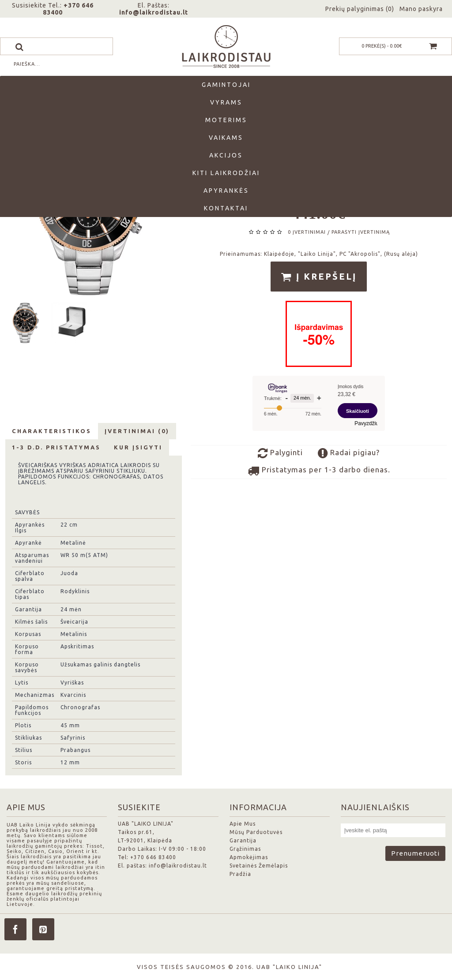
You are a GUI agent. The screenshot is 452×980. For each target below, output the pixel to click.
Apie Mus (243, 824)
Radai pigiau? (349, 453)
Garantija (243, 840)
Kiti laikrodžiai (226, 173)
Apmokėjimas (249, 857)
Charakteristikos (52, 431)
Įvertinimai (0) (137, 431)
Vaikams (226, 138)
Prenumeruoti (415, 853)
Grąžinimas (245, 849)
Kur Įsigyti (138, 447)
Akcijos (226, 155)
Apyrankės (226, 191)
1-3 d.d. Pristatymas (56, 447)
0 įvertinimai (307, 232)
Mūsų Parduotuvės (256, 832)
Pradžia (240, 874)
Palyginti (280, 453)
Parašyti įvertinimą (361, 232)
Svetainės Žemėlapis (259, 866)
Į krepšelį (319, 277)
